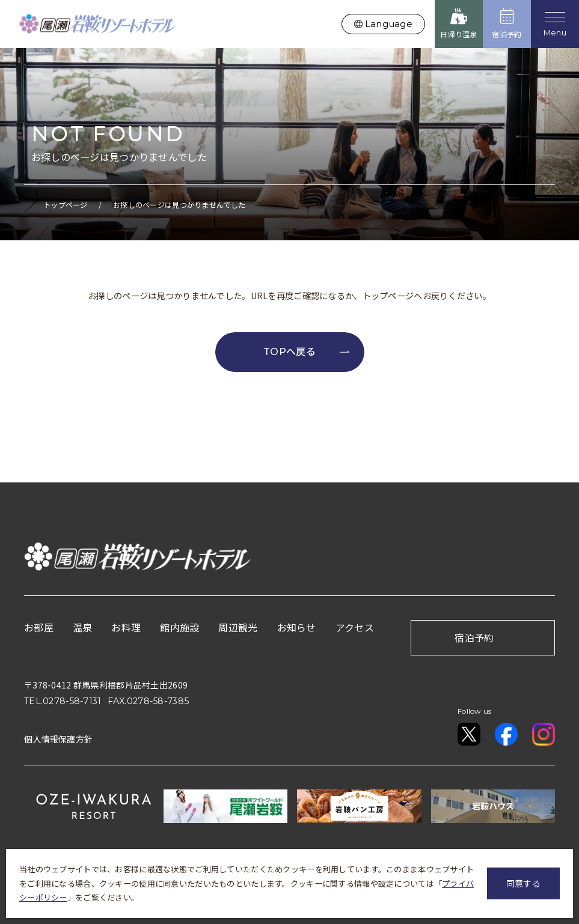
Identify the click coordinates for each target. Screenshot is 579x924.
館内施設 (179, 627)
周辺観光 (238, 627)
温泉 (83, 627)
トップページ (66, 205)
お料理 (126, 627)
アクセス (355, 627)
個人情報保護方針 (58, 738)
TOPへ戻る (306, 352)
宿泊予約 (474, 637)
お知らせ (297, 627)
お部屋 (39, 627)
